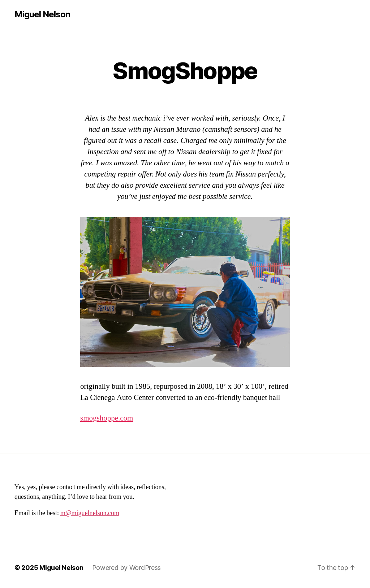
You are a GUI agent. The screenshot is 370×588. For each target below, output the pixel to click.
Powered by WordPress (127, 568)
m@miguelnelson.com (90, 513)
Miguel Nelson (42, 14)
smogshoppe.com (107, 418)
